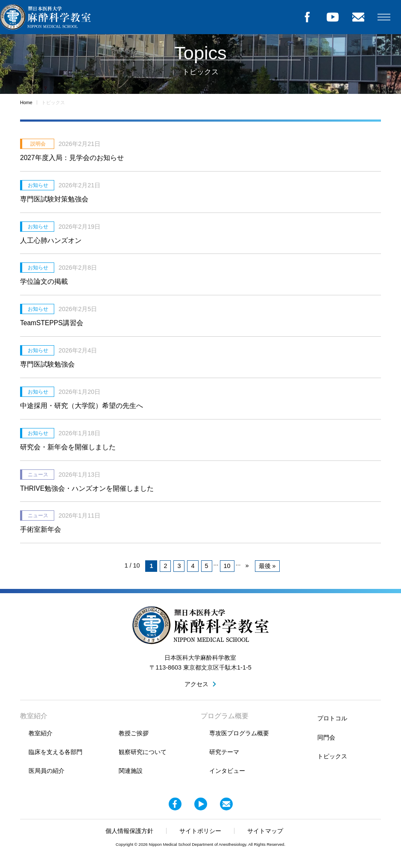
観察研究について (143, 752)
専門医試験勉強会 (47, 364)
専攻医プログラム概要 (239, 733)
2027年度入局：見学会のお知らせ (72, 158)
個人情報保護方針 (129, 831)
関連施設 (131, 771)
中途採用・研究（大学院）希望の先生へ (82, 406)
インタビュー (227, 771)
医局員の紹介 (47, 771)
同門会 (326, 737)
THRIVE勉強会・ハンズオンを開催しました (87, 488)
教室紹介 (41, 733)
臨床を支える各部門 (56, 752)
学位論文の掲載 (44, 281)
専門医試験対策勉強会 (54, 199)
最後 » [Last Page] (267, 566)
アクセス (196, 684)
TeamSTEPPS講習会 (52, 323)
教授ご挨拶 (134, 733)
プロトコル (332, 718)
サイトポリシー (200, 831)
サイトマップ (265, 831)
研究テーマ (224, 752)
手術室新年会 (41, 529)
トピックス (332, 756)
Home (26, 102)
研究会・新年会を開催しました (68, 447)
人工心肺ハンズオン (51, 240)
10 (227, 566)
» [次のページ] (247, 565)
